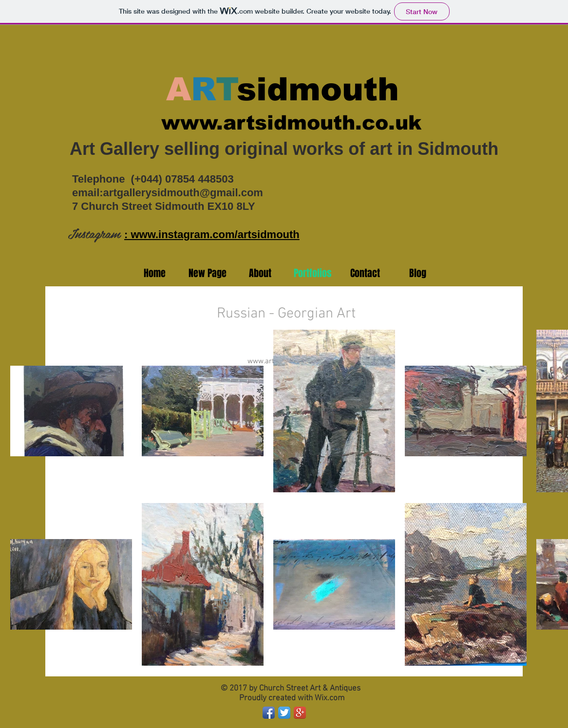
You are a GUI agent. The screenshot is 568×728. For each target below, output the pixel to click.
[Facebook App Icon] (269, 713)
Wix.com (330, 698)
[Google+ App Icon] (300, 713)
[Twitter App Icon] (284, 713)
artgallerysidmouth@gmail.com (183, 193)
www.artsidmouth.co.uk (291, 123)
